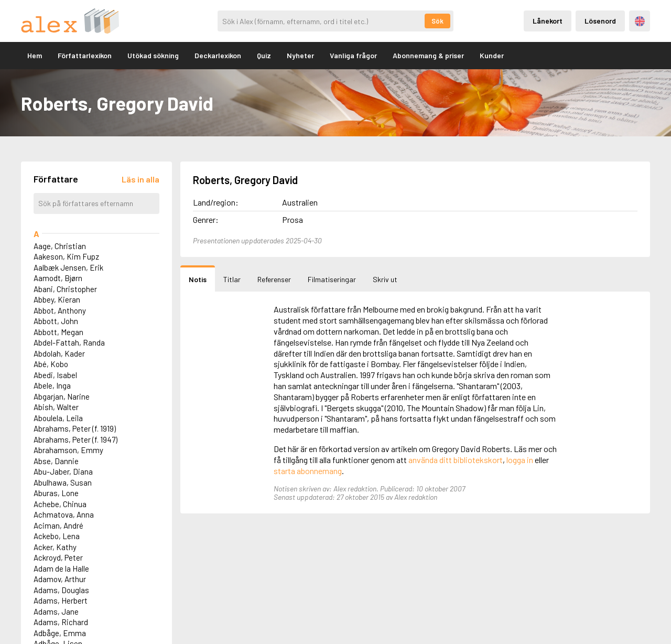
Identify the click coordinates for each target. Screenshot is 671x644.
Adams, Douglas (61, 590)
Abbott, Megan (58, 332)
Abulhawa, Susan (63, 482)
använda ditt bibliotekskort (456, 460)
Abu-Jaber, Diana (63, 471)
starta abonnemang (308, 471)
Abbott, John (56, 321)
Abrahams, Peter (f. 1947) (75, 439)
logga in (520, 460)
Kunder (492, 55)
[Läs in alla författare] (140, 179)
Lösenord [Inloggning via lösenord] (600, 21)
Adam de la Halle (61, 568)
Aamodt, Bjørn (58, 278)
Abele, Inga (52, 385)
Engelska (640, 21)
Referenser (274, 279)
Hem (35, 55)
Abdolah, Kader (59, 353)
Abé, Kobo (51, 364)
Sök (437, 21)
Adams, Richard (61, 622)
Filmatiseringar (332, 279)
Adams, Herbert (61, 600)
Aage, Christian (60, 246)
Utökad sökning (153, 55)
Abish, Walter (56, 407)
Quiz (264, 55)
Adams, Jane (56, 611)
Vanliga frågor (353, 55)
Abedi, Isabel (55, 375)
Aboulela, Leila (58, 418)
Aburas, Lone (56, 493)
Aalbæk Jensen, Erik (68, 267)
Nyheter (300, 55)
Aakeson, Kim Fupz (66, 256)
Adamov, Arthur (60, 579)
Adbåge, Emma (60, 633)
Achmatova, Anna (64, 514)
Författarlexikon (85, 55)
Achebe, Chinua (60, 504)
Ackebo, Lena (57, 536)
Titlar (232, 279)
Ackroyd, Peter (58, 557)
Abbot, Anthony (60, 310)
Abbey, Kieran (57, 299)
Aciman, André (58, 525)
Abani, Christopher (65, 289)
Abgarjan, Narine (62, 396)
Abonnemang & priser (428, 55)
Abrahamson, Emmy (68, 450)
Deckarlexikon (218, 55)
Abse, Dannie (56, 461)
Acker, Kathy (55, 547)
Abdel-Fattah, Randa (69, 342)
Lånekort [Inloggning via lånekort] (548, 21)
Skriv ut (385, 279)
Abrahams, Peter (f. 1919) (75, 428)
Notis (198, 279)
